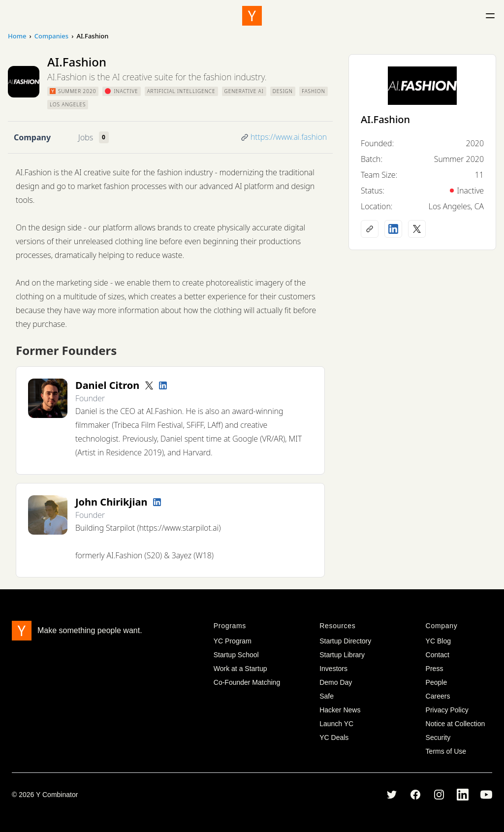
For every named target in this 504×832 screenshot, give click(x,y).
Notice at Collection (456, 724)
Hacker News (340, 710)
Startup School (236, 655)
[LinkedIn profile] (163, 385)
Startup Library (342, 655)
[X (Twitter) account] (417, 229)
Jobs (86, 137)
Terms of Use (446, 751)
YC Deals (334, 737)
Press (435, 669)
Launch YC (336, 724)
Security (438, 737)
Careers (438, 696)
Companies (51, 36)
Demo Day (336, 682)
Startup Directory (345, 641)
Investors (333, 669)
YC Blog (438, 641)
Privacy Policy (447, 710)
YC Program (233, 641)
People (437, 682)
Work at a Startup (240, 669)
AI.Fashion (385, 119)
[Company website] (370, 229)
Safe (327, 696)
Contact (438, 655)
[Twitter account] (149, 385)
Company (32, 137)
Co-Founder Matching (247, 682)
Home (17, 36)
